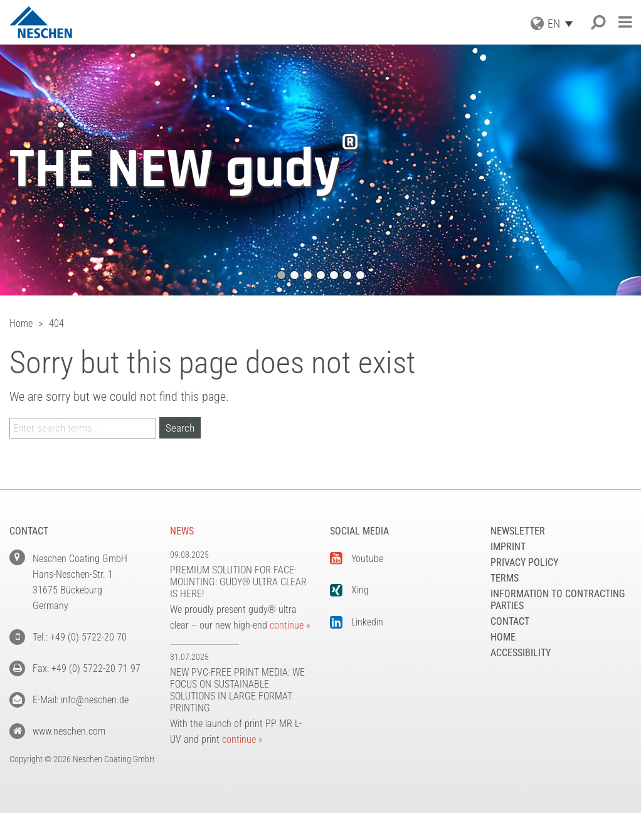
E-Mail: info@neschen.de (81, 700)
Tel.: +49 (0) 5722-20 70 (80, 637)
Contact (510, 621)
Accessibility (521, 653)
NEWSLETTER (518, 531)
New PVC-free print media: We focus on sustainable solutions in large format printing (237, 690)
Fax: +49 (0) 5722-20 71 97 (87, 668)
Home (503, 637)
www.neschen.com (69, 731)
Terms (505, 578)
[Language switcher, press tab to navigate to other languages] (563, 24)
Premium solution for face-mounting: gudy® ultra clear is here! (238, 582)
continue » (290, 625)
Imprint (508, 547)
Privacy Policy (524, 562)
